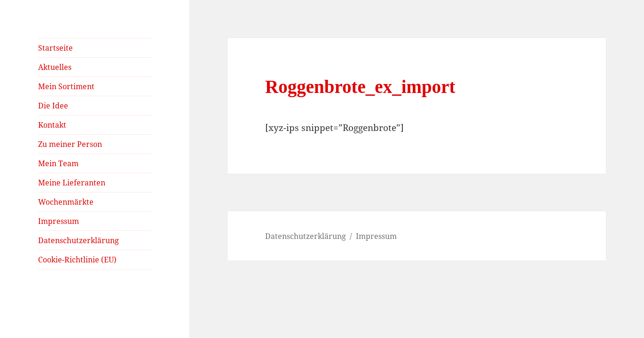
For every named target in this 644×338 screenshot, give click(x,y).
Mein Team (58, 163)
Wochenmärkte (66, 202)
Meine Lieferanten (72, 183)
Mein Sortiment (66, 86)
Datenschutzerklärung (79, 240)
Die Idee (53, 106)
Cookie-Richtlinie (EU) (77, 260)
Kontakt (52, 125)
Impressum (59, 221)
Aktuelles (55, 67)
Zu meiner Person (70, 144)
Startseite (55, 48)
